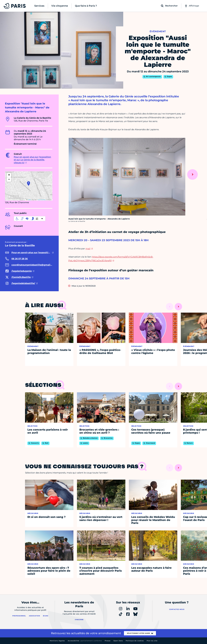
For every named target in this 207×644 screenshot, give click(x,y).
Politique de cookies (135, 641)
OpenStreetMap (42, 200)
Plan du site (152, 641)
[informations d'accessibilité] (30, 219)
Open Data (118, 641)
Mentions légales (57, 641)
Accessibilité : (85, 641)
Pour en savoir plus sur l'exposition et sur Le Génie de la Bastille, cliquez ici (32, 160)
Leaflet (29, 200)
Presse (108, 641)
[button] (29, 184)
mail (88, 249)
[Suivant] (192, 174)
